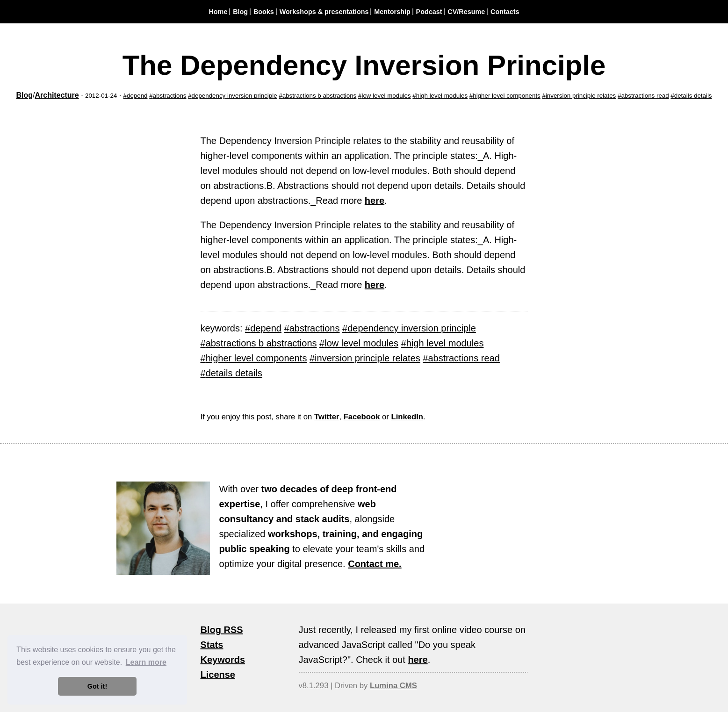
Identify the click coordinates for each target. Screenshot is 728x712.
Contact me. (375, 564)
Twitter (327, 417)
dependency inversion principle (234, 96)
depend (137, 96)
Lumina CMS (393, 686)
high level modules (442, 96)
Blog (240, 12)
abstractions (170, 96)
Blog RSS (222, 630)
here (375, 201)
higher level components (506, 96)
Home (218, 12)
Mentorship (392, 12)
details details (693, 96)
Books (264, 12)
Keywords (223, 660)
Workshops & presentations (324, 12)
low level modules (386, 96)
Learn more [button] (146, 662)
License (218, 675)
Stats (212, 645)
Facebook (362, 417)
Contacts (505, 12)
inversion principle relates (581, 96)
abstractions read (645, 96)
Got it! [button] (97, 686)
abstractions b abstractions (320, 96)
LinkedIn (407, 417)
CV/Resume (466, 12)
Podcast (429, 12)
